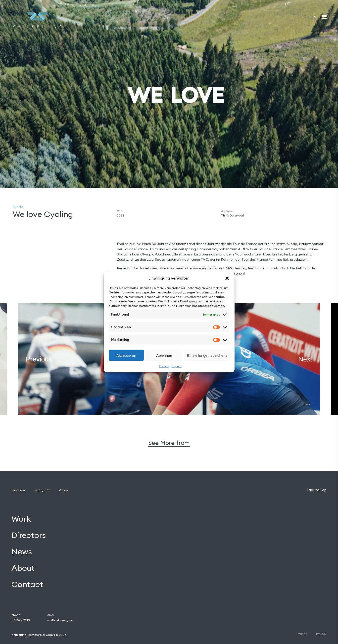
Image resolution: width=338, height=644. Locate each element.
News (22, 552)
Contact (27, 584)
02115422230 (21, 620)
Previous (39, 359)
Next (305, 359)
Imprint (177, 366)
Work (21, 519)
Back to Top (316, 490)
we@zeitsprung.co (60, 620)
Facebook (18, 490)
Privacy (164, 366)
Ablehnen (164, 355)
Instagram (42, 490)
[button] (227, 278)
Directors (29, 535)
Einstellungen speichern (207, 355)
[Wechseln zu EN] (314, 17)
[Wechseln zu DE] (304, 17)
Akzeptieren (126, 355)
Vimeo (63, 490)
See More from (169, 443)
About (23, 568)
